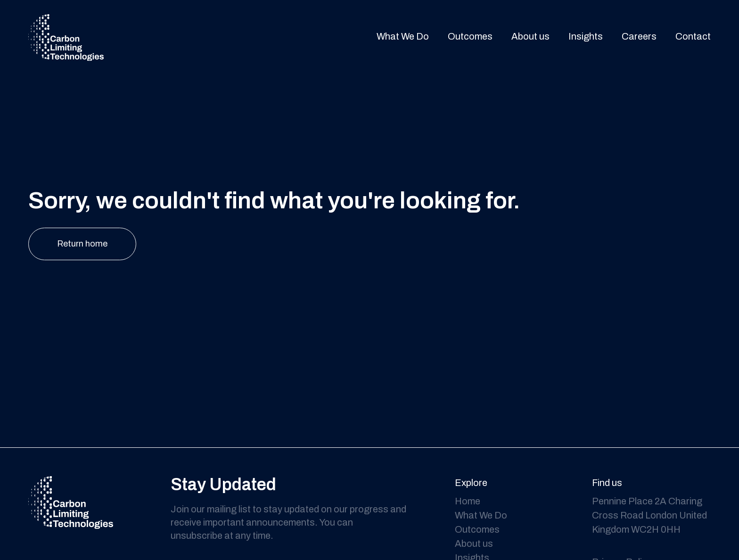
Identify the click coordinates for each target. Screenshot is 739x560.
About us (530, 37)
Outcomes (470, 37)
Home (468, 501)
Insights (586, 37)
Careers (639, 37)
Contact (693, 37)
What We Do (403, 37)
